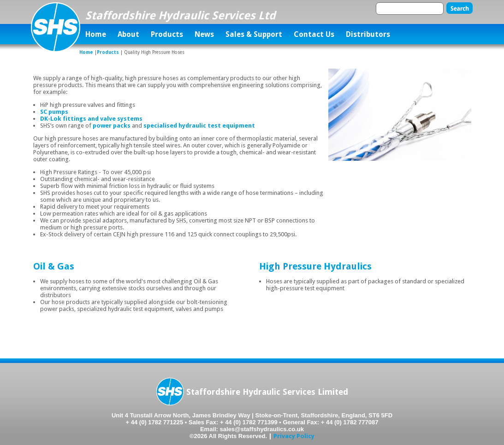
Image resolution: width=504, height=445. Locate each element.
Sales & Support (254, 34)
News (204, 34)
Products (167, 34)
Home (96, 34)
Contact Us (314, 34)
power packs (112, 126)
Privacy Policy (294, 436)
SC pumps (54, 112)
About (128, 34)
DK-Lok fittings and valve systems (91, 119)
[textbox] (410, 9)
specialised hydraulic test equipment (199, 126)
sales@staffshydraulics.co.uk (262, 429)
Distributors (368, 34)
